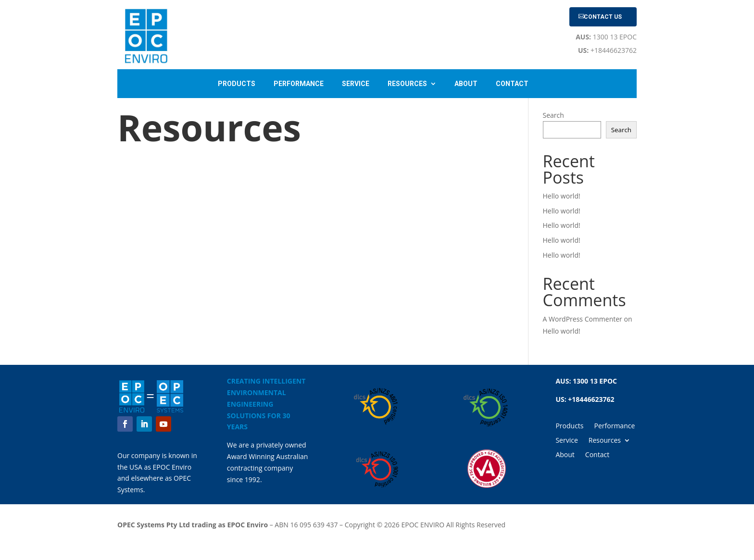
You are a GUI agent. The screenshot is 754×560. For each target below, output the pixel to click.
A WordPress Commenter (583, 319)
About (466, 84)
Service (356, 84)
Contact (512, 84)
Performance (299, 84)
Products (237, 84)
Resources (407, 84)
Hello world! (562, 196)
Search (553, 115)
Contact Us (603, 17)
